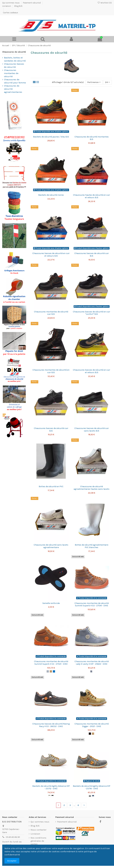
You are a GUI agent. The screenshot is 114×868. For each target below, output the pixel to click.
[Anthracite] (90, 796)
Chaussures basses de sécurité (14, 65)
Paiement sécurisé (32, 3)
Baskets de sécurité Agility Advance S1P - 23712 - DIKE (51, 787)
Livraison (7, 6)
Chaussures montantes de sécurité (11, 73)
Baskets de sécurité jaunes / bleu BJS (51, 137)
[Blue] (93, 796)
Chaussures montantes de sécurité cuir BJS (51, 313)
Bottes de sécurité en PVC (51, 486)
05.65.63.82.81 (13, 837)
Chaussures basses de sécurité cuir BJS (92, 255)
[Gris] (48, 671)
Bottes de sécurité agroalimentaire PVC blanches (92, 546)
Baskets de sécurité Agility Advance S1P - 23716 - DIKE (92, 787)
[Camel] (51, 671)
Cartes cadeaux (10, 13)
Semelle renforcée (51, 603)
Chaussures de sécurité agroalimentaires (13, 89)
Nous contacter (39, 830)
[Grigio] (49, 796)
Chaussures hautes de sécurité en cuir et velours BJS (92, 196)
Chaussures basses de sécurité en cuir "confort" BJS (92, 313)
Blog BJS (18, 6)
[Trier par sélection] (94, 82)
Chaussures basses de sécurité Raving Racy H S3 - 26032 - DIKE (51, 725)
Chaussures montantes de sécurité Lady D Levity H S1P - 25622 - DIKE (92, 663)
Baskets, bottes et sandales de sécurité (15, 59)
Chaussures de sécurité (14, 52)
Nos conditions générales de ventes (38, 841)
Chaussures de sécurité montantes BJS (92, 138)
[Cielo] (91, 671)
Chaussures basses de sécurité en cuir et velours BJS (51, 255)
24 (107, 82)
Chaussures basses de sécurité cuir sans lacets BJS (92, 430)
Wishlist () (105, 3)
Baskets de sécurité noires (51, 195)
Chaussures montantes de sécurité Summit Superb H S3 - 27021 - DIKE (51, 663)
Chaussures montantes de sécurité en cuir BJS (51, 371)
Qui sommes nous (11, 3)
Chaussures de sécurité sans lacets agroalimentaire (51, 546)
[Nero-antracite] (52, 796)
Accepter (12, 861)
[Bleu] (54, 671)
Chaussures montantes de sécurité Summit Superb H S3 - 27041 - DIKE (92, 604)
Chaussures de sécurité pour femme (15, 81)
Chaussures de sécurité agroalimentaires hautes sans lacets (92, 488)
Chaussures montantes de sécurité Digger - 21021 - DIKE (92, 725)
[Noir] (90, 734)
